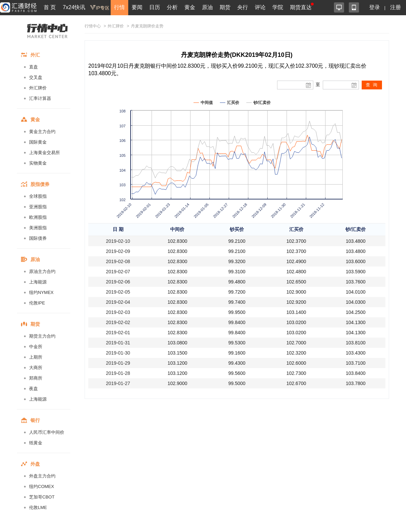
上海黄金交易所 (44, 153)
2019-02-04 (118, 302)
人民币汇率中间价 (47, 432)
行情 (119, 7)
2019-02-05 (118, 292)
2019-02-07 (118, 272)
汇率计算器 (40, 98)
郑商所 (36, 378)
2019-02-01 (118, 333)
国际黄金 (38, 142)
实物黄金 (38, 163)
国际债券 (38, 238)
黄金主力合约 (42, 132)
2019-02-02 (118, 322)
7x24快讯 (74, 7)
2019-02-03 (118, 312)
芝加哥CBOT (42, 497)
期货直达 (301, 7)
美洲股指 (38, 228)
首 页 (50, 7)
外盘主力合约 (42, 476)
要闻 (137, 7)
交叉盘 (36, 77)
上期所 (36, 357)
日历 (155, 7)
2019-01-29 (118, 363)
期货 (225, 7)
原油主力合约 (42, 271)
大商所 (36, 368)
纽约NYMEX (41, 292)
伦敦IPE (37, 303)
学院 (278, 7)
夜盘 (33, 389)
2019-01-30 (118, 353)
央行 (243, 7)
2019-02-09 (118, 251)
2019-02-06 (118, 282)
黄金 (190, 7)
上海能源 (38, 282)
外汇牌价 (38, 88)
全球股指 (38, 196)
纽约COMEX (42, 486)
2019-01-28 (118, 373)
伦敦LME (38, 507)
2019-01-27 (118, 383)
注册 (396, 7)
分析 (172, 7)
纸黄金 (36, 443)
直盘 (33, 67)
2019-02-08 (118, 261)
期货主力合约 (42, 336)
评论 (260, 7)
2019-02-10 (118, 241)
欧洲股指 (38, 217)
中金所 (36, 347)
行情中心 (93, 26)
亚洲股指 (38, 207)
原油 (207, 7)
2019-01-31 (118, 343)
